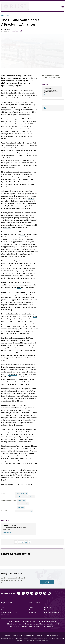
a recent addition (24, 119)
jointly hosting (8, 270)
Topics (3, 485)
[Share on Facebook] (18, 534)
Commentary (5, 16)
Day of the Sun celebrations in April (23, 364)
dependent (34, 225)
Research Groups (6, 503)
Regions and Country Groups (9, 492)
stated (16, 287)
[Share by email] (28, 534)
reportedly (11, 251)
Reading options (48, 107)
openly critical (13, 131)
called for (28, 198)
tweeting (24, 331)
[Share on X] (21, 534)
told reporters (24, 386)
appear (21, 234)
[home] (15, 7)
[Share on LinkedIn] (24, 534)
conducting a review (8, 133)
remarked (13, 374)
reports (10, 123)
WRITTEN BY (46, 89)
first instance (6, 372)
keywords (5, 483)
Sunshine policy (7, 181)
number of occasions (16, 297)
